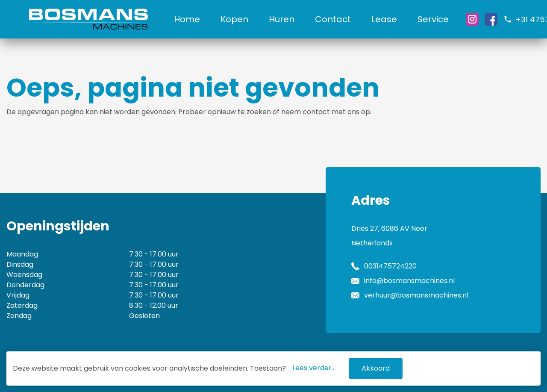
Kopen (234, 19)
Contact (333, 19)
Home (187, 19)
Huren (282, 19)
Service (433, 19)
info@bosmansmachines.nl (409, 281)
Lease (384, 19)
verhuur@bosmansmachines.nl (416, 295)
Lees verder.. (313, 368)
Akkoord (376, 368)
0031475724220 (390, 266)
